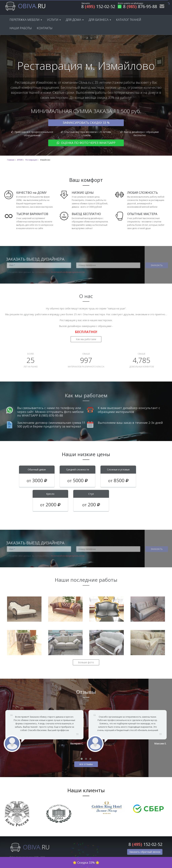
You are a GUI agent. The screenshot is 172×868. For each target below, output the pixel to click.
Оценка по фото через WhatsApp (86, 143)
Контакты (45, 28)
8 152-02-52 (98, 7)
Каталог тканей (129, 20)
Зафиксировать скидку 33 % (86, 123)
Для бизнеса (100, 20)
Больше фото (86, 660)
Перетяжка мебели (26, 20)
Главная (11, 160)
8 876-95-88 (137, 7)
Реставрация (31, 160)
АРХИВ (20, 160)
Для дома (75, 20)
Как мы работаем (86, 337)
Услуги (54, 20)
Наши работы (21, 28)
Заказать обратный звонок (145, 852)
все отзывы (86, 764)
